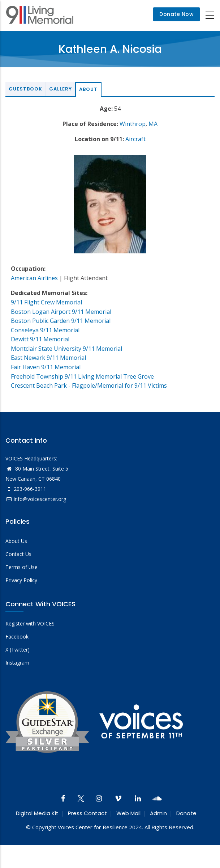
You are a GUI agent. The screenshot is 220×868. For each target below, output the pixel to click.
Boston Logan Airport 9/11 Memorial (61, 312)
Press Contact (87, 813)
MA (153, 124)
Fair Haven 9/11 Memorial (46, 367)
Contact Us (18, 554)
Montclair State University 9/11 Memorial (66, 349)
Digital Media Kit (37, 813)
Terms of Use (21, 567)
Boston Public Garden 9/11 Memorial (61, 321)
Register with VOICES (30, 623)
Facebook (17, 637)
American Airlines (34, 278)
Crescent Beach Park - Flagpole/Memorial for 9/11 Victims (89, 385)
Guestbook (25, 89)
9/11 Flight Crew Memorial (46, 302)
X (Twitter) (18, 650)
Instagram (17, 663)
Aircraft (135, 139)
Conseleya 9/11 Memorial (45, 330)
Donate (186, 813)
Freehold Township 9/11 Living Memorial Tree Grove (82, 376)
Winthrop (133, 124)
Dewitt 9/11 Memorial (40, 339)
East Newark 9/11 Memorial (48, 358)
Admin (158, 813)
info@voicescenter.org (36, 499)
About (88, 89)
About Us (16, 541)
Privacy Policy (21, 580)
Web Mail (128, 813)
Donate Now (176, 14)
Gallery (61, 89)
